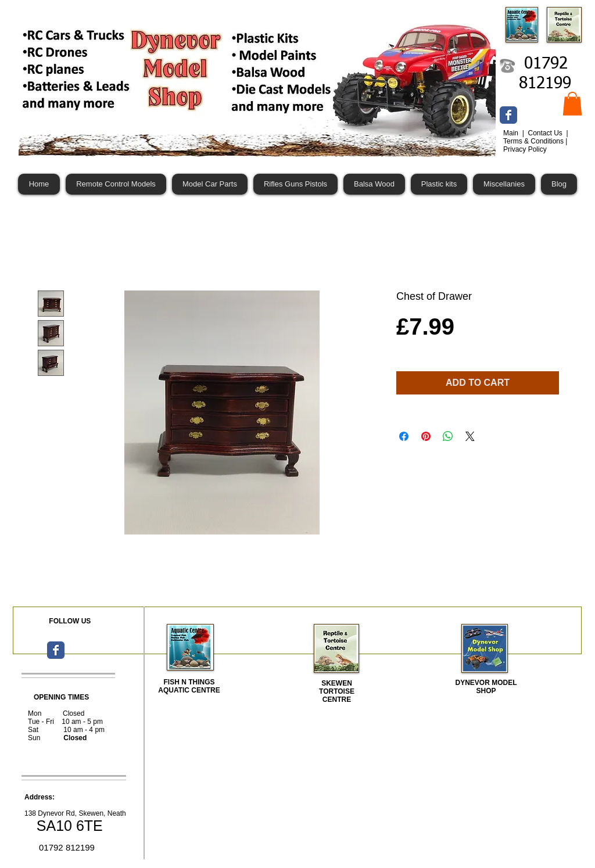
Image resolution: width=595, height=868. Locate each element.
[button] (572, 104)
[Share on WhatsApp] (448, 436)
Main (512, 133)
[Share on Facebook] (404, 436)
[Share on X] (470, 436)
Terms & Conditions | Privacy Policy (535, 145)
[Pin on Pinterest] (426, 436)
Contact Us (546, 133)
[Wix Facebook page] (508, 115)
